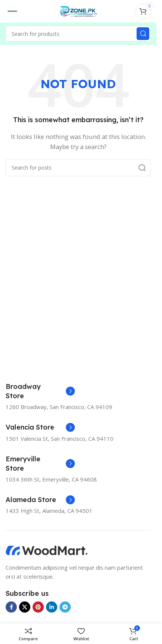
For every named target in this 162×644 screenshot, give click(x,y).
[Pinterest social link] (38, 607)
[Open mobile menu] (12, 11)
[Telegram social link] (65, 607)
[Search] (78, 34)
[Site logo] (78, 10)
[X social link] (25, 607)
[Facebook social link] (11, 607)
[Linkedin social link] (52, 607)
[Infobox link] (40, 391)
